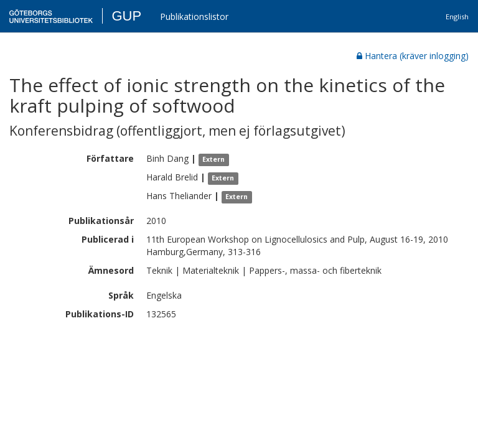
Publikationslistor (194, 16)
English (457, 16)
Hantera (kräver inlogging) (413, 56)
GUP (126, 16)
